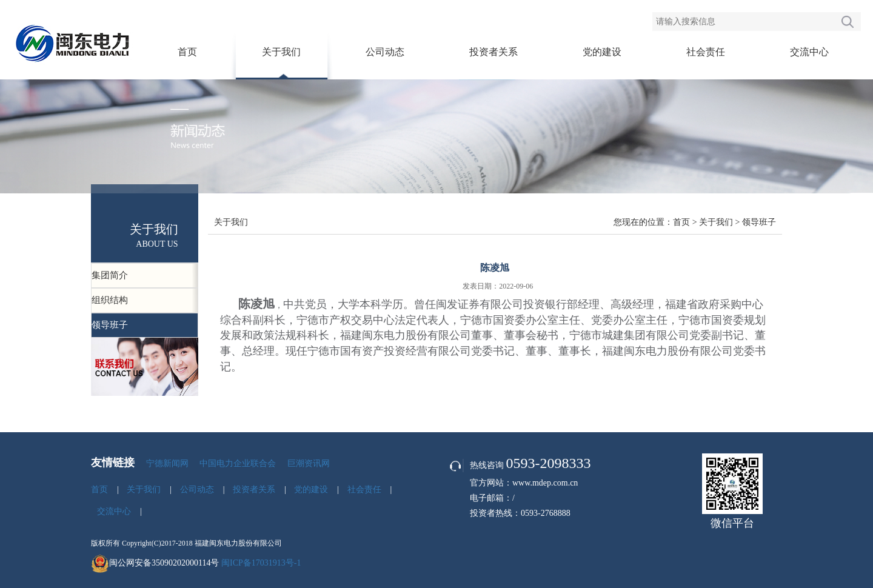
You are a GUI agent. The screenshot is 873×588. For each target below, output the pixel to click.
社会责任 (706, 52)
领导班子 (110, 325)
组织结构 (110, 300)
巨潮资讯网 (309, 463)
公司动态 (385, 52)
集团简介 (110, 275)
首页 (187, 52)
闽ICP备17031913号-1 (261, 563)
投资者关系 (493, 52)
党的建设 (602, 52)
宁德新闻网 (167, 463)
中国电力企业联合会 (238, 463)
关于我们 (281, 52)
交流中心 (809, 52)
